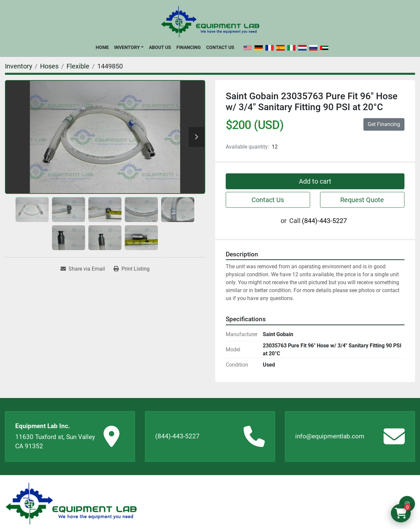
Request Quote (362, 200)
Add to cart (315, 181)
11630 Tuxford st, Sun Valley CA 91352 (55, 442)
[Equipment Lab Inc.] (71, 504)
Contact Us (220, 47)
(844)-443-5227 (324, 221)
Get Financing (384, 124)
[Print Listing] (132, 269)
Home (102, 47)
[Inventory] (19, 66)
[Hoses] (49, 66)
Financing (189, 47)
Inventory (127, 47)
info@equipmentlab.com (330, 436)
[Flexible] (78, 66)
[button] (129, 47)
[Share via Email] (83, 269)
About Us (160, 47)
